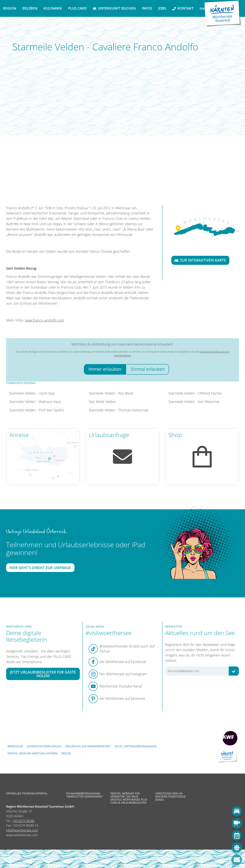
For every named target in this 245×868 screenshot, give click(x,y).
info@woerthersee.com (22, 830)
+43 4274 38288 (23, 821)
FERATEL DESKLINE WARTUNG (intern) (33, 753)
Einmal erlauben (148, 369)
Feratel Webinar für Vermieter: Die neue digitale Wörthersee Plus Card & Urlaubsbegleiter (129, 798)
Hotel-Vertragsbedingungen (136, 746)
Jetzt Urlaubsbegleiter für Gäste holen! (43, 674)
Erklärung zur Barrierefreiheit (88, 746)
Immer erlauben (105, 369)
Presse (66, 753)
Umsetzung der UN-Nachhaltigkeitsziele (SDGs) (170, 797)
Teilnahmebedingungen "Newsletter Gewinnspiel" (85, 795)
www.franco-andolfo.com (45, 320)
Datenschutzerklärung (44, 746)
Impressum (15, 746)
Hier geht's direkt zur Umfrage (40, 568)
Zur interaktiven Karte (200, 260)
